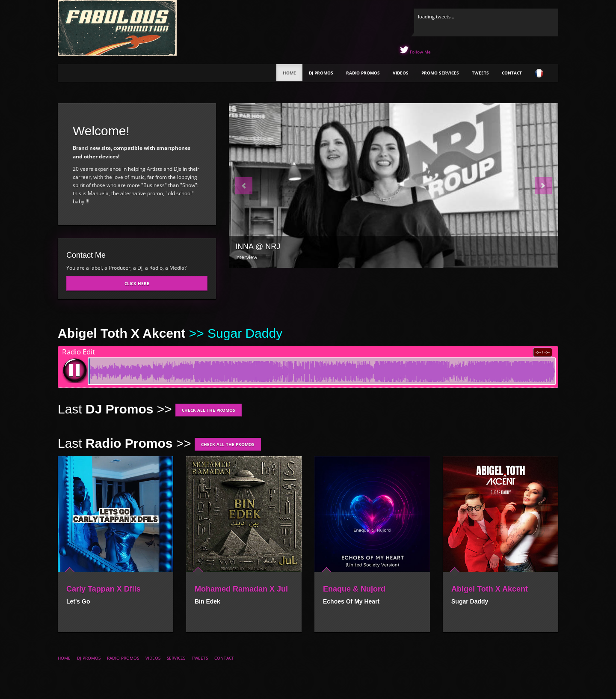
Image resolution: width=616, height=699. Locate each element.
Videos (401, 73)
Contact (512, 73)
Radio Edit (78, 352)
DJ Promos (321, 73)
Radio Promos (363, 73)
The (92, 74)
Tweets (480, 73)
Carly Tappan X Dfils (104, 589)
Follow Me (420, 52)
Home (289, 73)
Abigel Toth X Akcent (490, 589)
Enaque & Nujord (354, 589)
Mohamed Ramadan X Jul (241, 589)
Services (176, 658)
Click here (137, 283)
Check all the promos (209, 410)
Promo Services (440, 73)
